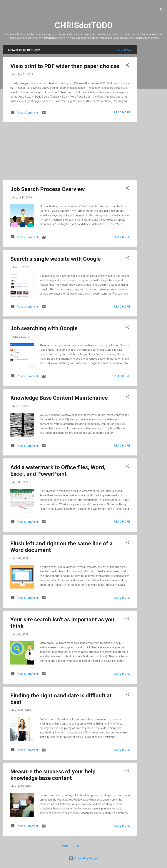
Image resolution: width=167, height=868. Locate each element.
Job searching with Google (44, 328)
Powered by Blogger (84, 858)
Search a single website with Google (56, 259)
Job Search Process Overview (48, 189)
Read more (122, 112)
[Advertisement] (152, 101)
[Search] (162, 10)
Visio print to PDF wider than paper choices (65, 66)
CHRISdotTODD (84, 25)
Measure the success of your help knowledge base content (53, 775)
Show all (125, 50)
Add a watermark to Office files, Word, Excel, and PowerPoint (58, 471)
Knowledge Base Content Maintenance (59, 398)
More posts (70, 846)
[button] (128, 66)
